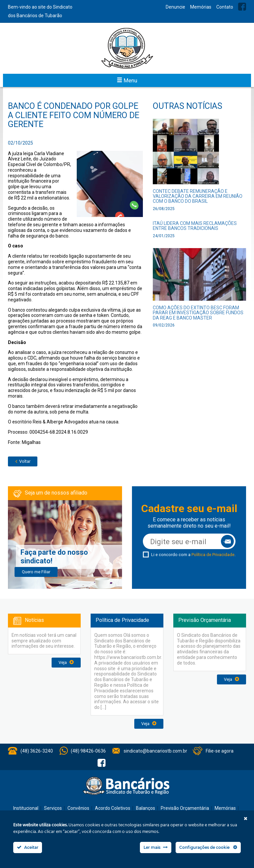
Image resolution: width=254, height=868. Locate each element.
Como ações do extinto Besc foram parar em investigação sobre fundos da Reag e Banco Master (198, 313)
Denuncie (175, 7)
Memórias (201, 7)
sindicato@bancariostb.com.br (155, 751)
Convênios (78, 808)
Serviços (53, 808)
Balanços (146, 808)
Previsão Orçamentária (185, 808)
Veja (66, 662)
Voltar (23, 461)
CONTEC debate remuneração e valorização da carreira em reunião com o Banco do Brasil (198, 196)
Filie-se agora (220, 751)
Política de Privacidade (213, 555)
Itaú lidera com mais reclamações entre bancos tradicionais (195, 226)
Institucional (26, 808)
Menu (127, 80)
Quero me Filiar (36, 572)
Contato (225, 7)
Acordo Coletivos (113, 808)
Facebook (242, 7)
